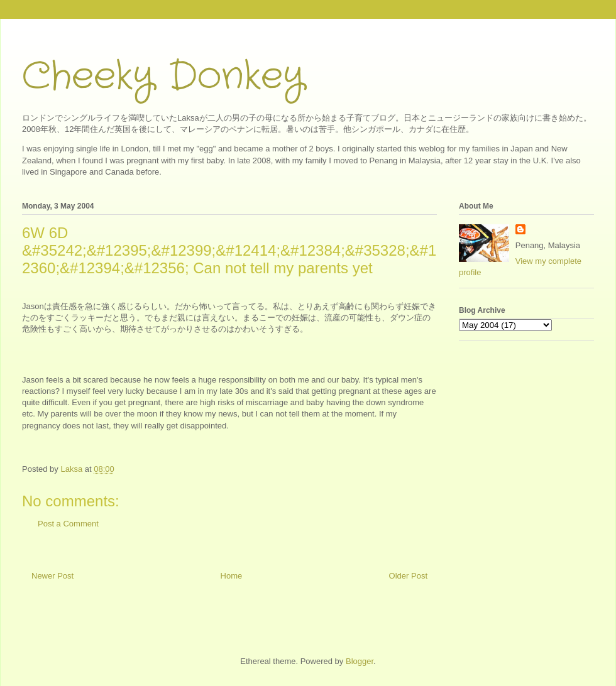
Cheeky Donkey (163, 77)
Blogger (360, 661)
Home (232, 576)
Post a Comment (68, 524)
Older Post (408, 576)
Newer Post (52, 576)
